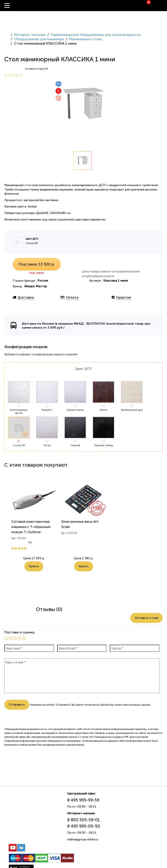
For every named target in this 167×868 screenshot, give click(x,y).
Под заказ (37, 264)
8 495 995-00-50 (84, 826)
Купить (34, 566)
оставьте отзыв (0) (36, 69)
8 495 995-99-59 (83, 800)
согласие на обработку (99, 705)
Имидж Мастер (36, 286)
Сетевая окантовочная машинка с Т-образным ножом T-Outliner (31, 527)
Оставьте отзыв (146, 618)
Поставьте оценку (20, 632)
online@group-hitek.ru (83, 839)
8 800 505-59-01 (83, 820)
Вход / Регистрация (164, 6)
